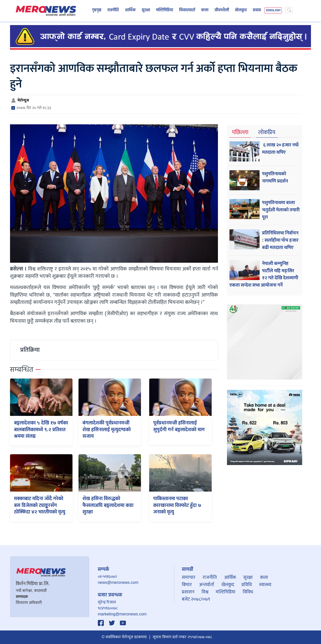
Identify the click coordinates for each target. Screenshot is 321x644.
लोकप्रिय (267, 132)
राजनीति (113, 10)
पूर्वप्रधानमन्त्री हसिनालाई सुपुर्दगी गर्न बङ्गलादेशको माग (179, 426)
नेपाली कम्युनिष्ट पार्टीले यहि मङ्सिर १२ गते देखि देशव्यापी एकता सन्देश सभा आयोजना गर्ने (264, 274)
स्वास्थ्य (265, 585)
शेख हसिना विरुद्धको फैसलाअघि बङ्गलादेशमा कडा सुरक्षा (108, 505)
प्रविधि (247, 585)
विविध (248, 592)
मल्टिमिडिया (165, 10)
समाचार (189, 577)
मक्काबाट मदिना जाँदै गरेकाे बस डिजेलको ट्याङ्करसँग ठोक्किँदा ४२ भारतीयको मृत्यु (40, 505)
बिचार (187, 585)
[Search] (289, 10)
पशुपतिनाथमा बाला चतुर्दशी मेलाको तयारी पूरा (281, 210)
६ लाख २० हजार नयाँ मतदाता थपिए (280, 149)
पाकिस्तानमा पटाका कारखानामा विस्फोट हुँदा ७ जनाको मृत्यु (177, 505)
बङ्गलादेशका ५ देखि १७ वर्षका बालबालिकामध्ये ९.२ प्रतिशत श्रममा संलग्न (41, 430)
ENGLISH (273, 10)
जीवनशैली (222, 10)
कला (205, 10)
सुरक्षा (146, 10)
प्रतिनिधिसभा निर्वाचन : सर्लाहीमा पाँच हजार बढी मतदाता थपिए (280, 240)
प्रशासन (188, 592)
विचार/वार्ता (187, 10)
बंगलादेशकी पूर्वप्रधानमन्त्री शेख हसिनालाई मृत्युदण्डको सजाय (107, 430)
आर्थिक (130, 10)
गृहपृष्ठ (97, 10)
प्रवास (257, 10)
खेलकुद (241, 10)
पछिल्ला (240, 132)
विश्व (205, 592)
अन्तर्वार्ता (207, 585)
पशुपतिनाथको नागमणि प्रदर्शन (275, 177)
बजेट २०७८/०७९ (196, 599)
